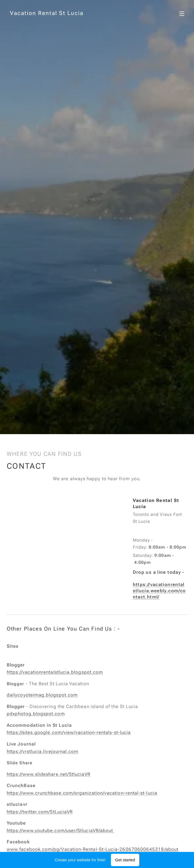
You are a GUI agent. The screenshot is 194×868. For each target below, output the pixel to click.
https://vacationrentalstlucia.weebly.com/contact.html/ (159, 591)
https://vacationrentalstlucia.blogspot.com (55, 672)
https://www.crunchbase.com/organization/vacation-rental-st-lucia (82, 793)
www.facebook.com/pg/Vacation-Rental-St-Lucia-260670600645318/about (93, 849)
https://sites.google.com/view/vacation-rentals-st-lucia (69, 732)
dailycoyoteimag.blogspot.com (42, 695)
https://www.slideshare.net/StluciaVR (49, 774)
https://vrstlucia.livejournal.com (43, 751)
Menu (182, 14)
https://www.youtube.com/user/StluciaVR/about (61, 830)
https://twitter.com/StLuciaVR (40, 811)
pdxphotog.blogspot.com (36, 714)
